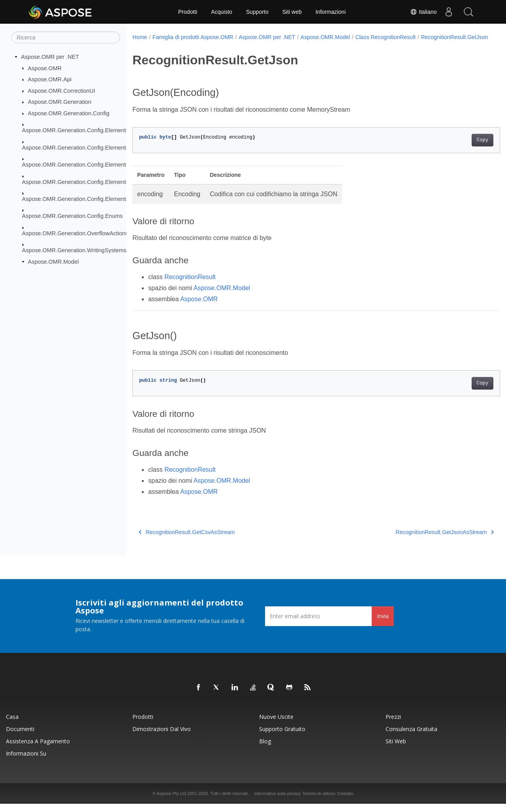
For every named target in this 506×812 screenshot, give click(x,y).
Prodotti (188, 12)
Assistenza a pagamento (38, 749)
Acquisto (222, 12)
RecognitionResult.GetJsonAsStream (419, 540)
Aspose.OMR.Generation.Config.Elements (75, 130)
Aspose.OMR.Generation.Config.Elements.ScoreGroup (92, 182)
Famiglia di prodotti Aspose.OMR (193, 37)
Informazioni (331, 12)
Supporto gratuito (282, 737)
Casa (12, 725)
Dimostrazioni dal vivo (162, 737)
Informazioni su (26, 762)
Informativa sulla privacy (278, 802)
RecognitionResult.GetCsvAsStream (187, 540)
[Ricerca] (66, 38)
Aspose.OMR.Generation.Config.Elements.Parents (86, 165)
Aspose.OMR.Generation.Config (69, 113)
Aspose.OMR (45, 68)
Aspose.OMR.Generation (60, 102)
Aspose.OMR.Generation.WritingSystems (74, 250)
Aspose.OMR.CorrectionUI (62, 91)
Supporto (257, 12)
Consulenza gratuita (411, 737)
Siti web (292, 12)
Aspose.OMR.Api (50, 79)
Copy (457, 148)
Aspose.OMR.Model (54, 262)
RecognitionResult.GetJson (171, 45)
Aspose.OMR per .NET (50, 57)
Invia (383, 624)
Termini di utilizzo (319, 802)
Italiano (423, 12)
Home (140, 37)
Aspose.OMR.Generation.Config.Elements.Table (83, 199)
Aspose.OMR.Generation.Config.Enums (72, 216)
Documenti (20, 737)
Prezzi (393, 725)
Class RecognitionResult (386, 37)
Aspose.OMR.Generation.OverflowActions (75, 233)
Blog (265, 749)
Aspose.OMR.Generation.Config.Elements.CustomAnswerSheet (103, 148)
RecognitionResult (190, 285)
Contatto (345, 802)
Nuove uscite (276, 725)
